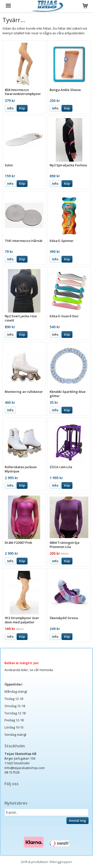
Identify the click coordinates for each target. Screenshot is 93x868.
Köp (22, 108)
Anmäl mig (77, 821)
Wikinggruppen (61, 862)
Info (10, 108)
